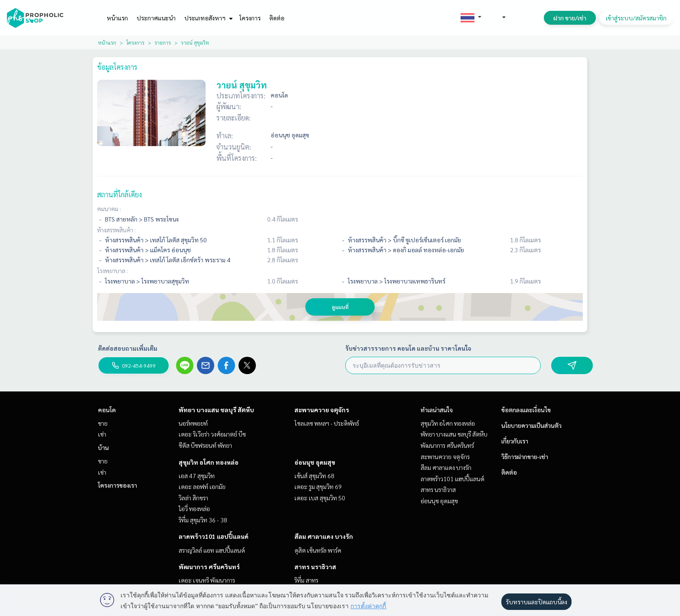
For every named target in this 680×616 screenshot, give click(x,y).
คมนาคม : (109, 209)
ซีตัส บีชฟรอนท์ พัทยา (205, 445)
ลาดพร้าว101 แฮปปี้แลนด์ (214, 536)
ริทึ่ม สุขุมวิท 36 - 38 (203, 520)
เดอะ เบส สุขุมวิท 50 (320, 498)
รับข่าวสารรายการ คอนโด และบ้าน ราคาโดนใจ (408, 348)
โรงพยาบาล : (113, 271)
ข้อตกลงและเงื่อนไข (526, 410)
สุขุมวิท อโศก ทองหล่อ (209, 462)
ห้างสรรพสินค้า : (116, 230)
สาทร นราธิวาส (315, 567)
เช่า (102, 434)
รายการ (163, 42)
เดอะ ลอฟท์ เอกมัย (202, 486)
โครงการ (250, 18)
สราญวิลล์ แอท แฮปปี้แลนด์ (212, 550)
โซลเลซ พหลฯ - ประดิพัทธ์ (327, 423)
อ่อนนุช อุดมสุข (315, 462)
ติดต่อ (277, 18)
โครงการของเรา (118, 485)
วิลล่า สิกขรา (193, 498)
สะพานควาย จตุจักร (322, 410)
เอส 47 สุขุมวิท (197, 476)
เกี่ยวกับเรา (515, 441)
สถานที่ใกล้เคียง (119, 194)
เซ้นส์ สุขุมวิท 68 (314, 476)
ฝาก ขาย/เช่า (570, 18)
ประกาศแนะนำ (156, 18)
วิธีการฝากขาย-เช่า (525, 456)
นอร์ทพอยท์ (193, 423)
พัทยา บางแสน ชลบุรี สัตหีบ (216, 410)
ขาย (103, 423)
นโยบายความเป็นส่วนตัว (531, 425)
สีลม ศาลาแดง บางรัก (324, 536)
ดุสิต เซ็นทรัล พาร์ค (318, 550)
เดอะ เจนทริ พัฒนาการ (207, 580)
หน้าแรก (117, 18)
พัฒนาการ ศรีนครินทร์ (209, 567)
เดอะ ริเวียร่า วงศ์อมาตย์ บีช (212, 434)
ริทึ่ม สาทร (306, 580)
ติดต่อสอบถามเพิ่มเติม (128, 348)
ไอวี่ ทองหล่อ (194, 508)
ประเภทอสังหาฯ (208, 18)
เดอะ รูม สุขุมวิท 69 (318, 486)
